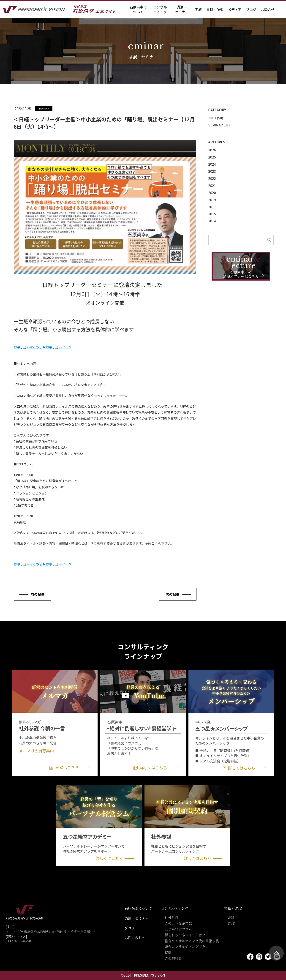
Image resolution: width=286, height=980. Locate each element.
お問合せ (268, 10)
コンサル (160, 9)
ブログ (251, 10)
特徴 (168, 952)
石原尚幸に (138, 9)
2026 (212, 150)
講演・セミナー (137, 918)
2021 (212, 185)
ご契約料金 (173, 958)
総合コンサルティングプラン (187, 946)
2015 (212, 214)
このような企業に (178, 923)
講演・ (182, 9)
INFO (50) (216, 118)
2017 (212, 207)
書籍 (231, 917)
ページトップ (276, 953)
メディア (235, 10)
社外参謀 (172, 917)
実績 (198, 10)
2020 (212, 192)
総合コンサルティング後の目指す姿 (192, 941)
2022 (212, 178)
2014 (212, 221)
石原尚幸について (138, 908)
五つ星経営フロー (178, 929)
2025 (212, 157)
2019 (212, 200)
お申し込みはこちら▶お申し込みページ (43, 347)
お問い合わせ (135, 938)
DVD (232, 923)
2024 (212, 164)
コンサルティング (175, 908)
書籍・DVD (215, 10)
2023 (212, 171)
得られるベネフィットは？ (185, 935)
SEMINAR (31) (219, 125)
